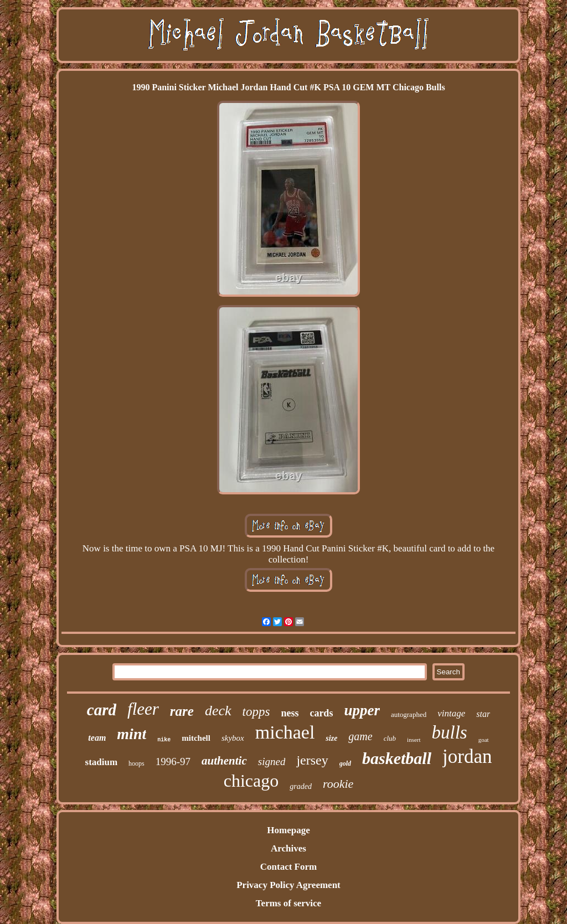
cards (321, 713)
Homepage (288, 830)
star (483, 714)
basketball (397, 758)
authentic (224, 761)
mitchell (196, 738)
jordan (467, 757)
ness (290, 713)
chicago (251, 781)
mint (132, 734)
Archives (288, 848)
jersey (312, 760)
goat (484, 740)
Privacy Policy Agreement (288, 885)
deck (218, 711)
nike (164, 740)
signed (272, 762)
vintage (451, 713)
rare (182, 711)
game (360, 736)
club (390, 738)
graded (301, 786)
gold (345, 763)
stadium (102, 762)
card (102, 710)
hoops (136, 763)
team (97, 738)
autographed (409, 714)
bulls (450, 732)
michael (285, 732)
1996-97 (173, 762)
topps (256, 712)
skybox (233, 738)
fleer (143, 709)
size (331, 738)
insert (414, 740)
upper (362, 710)
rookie (338, 784)
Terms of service (288, 903)
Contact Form (288, 867)
